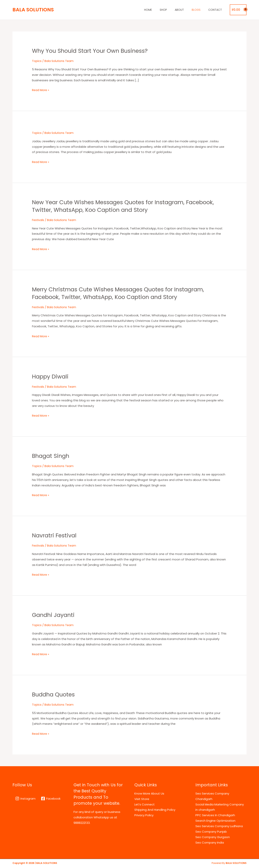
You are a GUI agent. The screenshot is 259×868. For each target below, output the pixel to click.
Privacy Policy (144, 815)
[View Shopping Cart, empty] (238, 10)
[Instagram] (25, 799)
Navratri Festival (55, 535)
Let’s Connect (145, 804)
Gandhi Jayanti (54, 615)
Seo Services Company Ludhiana (219, 826)
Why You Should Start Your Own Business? (92, 51)
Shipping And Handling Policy (155, 810)
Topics (37, 61)
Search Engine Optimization (215, 821)
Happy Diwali (51, 376)
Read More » (41, 90)
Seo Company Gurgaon (213, 837)
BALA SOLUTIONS (33, 10)
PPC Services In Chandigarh (215, 815)
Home (148, 10)
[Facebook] (51, 799)
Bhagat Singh (51, 456)
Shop (163, 10)
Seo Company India (210, 842)
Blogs (196, 10)
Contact (215, 10)
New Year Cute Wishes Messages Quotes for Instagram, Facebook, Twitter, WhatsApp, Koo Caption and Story (127, 206)
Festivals (38, 220)
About (179, 10)
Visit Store (142, 799)
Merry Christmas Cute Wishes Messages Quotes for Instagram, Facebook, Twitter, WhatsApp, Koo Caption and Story (122, 293)
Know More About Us (149, 793)
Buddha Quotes (54, 694)
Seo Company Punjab (211, 831)
